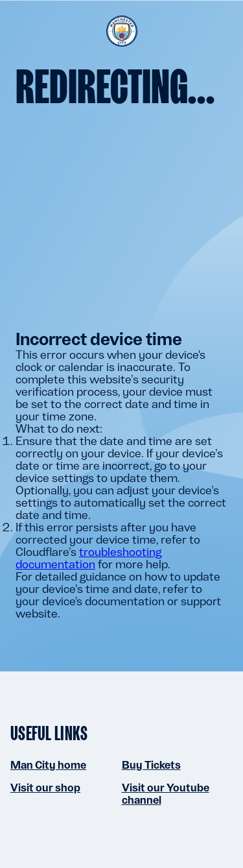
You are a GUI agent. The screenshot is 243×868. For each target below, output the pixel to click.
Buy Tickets (151, 765)
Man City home (48, 765)
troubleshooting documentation (88, 558)
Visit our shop (45, 788)
